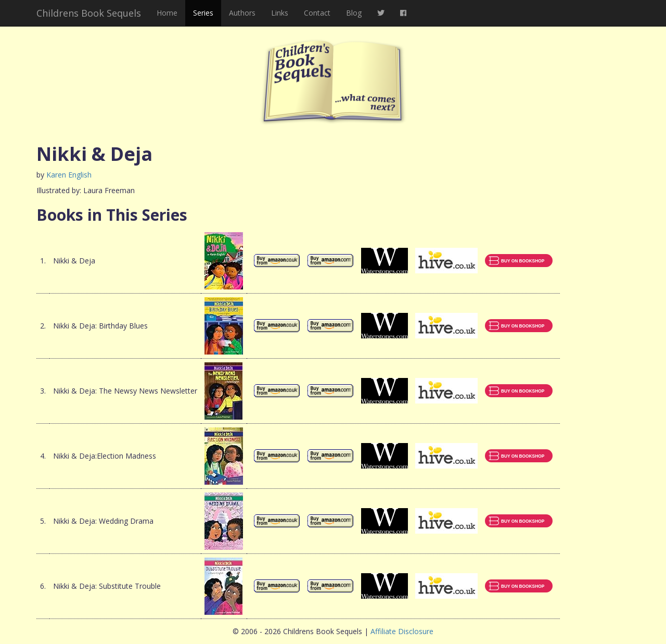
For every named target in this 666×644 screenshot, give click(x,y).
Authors (242, 13)
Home (167, 13)
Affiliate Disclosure (402, 631)
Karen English (69, 175)
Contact (317, 13)
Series (203, 13)
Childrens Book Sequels (89, 13)
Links (280, 13)
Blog (354, 13)
